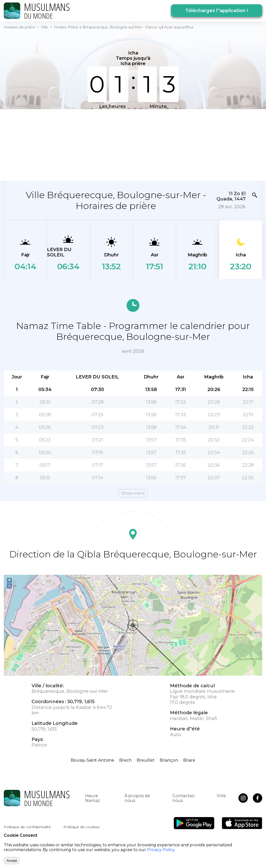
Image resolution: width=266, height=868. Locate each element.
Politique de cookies (81, 827)
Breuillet (146, 760)
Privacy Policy (161, 850)
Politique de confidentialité (27, 827)
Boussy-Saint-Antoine (92, 760)
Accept (12, 861)
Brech (125, 760)
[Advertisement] (133, 144)
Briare (189, 760)
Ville (44, 27)
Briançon (169, 760)
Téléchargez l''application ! (217, 11)
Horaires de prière (19, 27)
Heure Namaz (92, 798)
